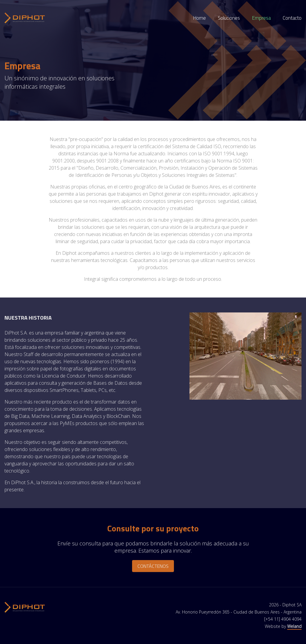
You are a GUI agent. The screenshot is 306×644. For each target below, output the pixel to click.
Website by (283, 626)
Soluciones (229, 18)
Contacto (292, 18)
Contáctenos (153, 566)
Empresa (261, 18)
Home (199, 18)
